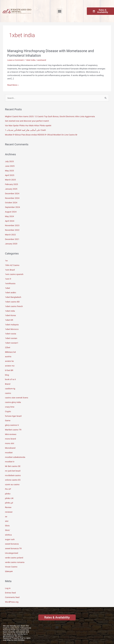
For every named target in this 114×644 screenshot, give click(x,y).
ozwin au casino (12, 484)
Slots (7, 526)
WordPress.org (12, 602)
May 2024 (9, 216)
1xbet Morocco (12, 329)
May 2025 (9, 171)
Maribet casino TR (13, 430)
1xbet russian (11, 338)
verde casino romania (15, 562)
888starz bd (10, 352)
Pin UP (8, 489)
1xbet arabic (11, 292)
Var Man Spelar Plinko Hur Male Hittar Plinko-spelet (28, 125)
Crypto (8, 411)
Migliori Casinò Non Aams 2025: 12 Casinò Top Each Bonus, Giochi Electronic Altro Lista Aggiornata (50, 116)
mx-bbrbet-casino (13, 475)
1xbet (8, 288)
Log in (8, 588)
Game (8, 420)
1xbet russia (11, 334)
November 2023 (12, 225)
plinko (8, 494)
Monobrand (10, 448)
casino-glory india (13, 402)
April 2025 (10, 175)
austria (8, 356)
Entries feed (10, 593)
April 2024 (10, 221)
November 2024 (12, 198)
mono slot (10, 443)
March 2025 (10, 180)
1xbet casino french (14, 306)
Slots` (8, 530)
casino (8, 393)
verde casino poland (14, 558)
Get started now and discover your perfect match (27, 121)
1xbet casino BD (12, 302)
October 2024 (11, 202)
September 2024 (12, 207)
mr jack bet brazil (13, 471)
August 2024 (11, 212)
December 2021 (12, 239)
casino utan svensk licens (17, 398)
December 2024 (12, 193)
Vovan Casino (11, 567)
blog (7, 375)
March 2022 (10, 235)
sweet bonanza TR (13, 548)
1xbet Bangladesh (13, 297)
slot (7, 521)
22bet (8, 347)
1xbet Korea (10, 315)
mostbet (9, 452)
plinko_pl (9, 503)
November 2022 (12, 230)
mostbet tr (10, 462)
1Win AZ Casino (12, 265)
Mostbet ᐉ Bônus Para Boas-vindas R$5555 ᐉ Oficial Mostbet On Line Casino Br (41, 135)
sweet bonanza (12, 544)
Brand (8, 384)
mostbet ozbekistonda (15, 457)
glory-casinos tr (12, 425)
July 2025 (9, 161)
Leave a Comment (15, 60)
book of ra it (10, 379)
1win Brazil (10, 270)
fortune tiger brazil (13, 416)
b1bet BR (9, 370)
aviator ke (9, 361)
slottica (8, 535)
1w (6, 261)
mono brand (10, 439)
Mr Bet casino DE (13, 466)
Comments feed (12, 597)
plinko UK (9, 498)
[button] (60, 11)
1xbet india (31, 60)
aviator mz (10, 366)
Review (8, 507)
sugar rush (10, 539)
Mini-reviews (11, 434)
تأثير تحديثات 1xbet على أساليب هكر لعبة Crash (25, 130)
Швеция (9, 571)
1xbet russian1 (12, 343)
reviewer (9, 512)
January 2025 (11, 189)
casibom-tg (10, 389)
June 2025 (10, 166)
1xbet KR (9, 320)
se (6, 516)
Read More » (13, 85)
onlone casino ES (13, 480)
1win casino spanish (14, 274)
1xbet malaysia (12, 325)
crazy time (10, 407)
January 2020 (11, 244)
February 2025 (12, 184)
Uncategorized (12, 553)
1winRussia (10, 283)
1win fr (8, 279)
